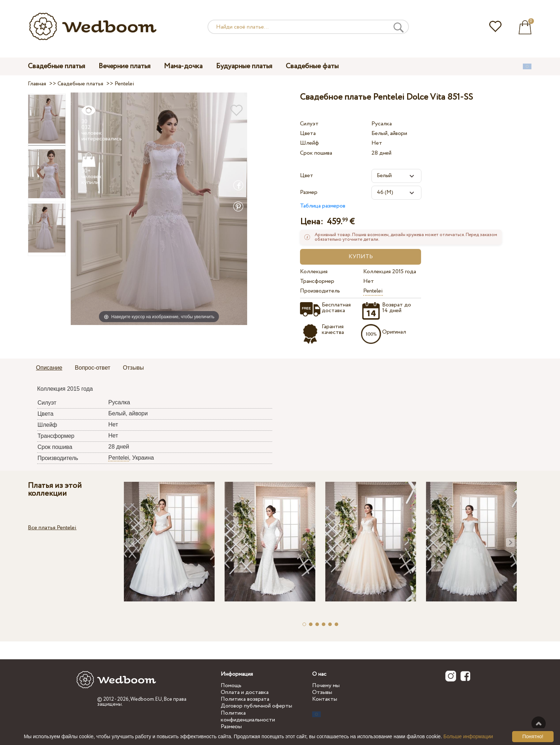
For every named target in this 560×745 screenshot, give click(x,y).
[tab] (49, 368)
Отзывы (322, 692)
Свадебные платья (56, 66)
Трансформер (317, 281)
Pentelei (373, 291)
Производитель (320, 291)
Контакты (325, 699)
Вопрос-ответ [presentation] (93, 368)
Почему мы (326, 686)
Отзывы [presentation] (133, 368)
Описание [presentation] (49, 368)
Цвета (308, 133)
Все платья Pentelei (52, 528)
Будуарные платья (244, 66)
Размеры (231, 727)
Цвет (307, 176)
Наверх (539, 724)
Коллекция (314, 272)
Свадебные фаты (312, 66)
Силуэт (309, 124)
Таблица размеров (323, 206)
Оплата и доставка (245, 692)
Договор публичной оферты (256, 706)
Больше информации (468, 736)
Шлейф (309, 143)
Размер (309, 192)
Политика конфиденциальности (248, 716)
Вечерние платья (124, 66)
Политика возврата (245, 699)
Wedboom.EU (146, 699)
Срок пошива (316, 153)
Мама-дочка (183, 66)
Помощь (231, 686)
